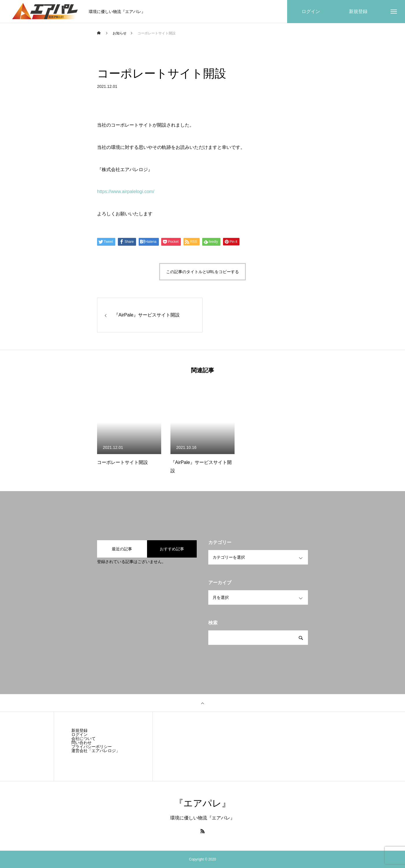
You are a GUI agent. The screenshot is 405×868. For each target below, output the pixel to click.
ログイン (79, 734)
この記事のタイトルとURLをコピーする (202, 272)
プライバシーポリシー (92, 747)
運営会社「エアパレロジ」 (96, 751)
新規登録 (79, 730)
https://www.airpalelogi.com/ (126, 191)
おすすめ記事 (172, 549)
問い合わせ (81, 743)
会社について (83, 739)
